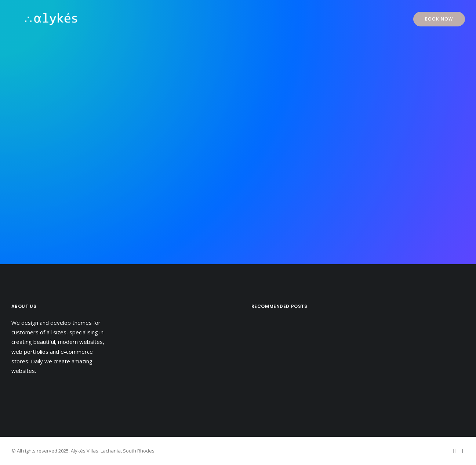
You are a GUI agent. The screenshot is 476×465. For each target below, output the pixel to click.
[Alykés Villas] (40, 19)
